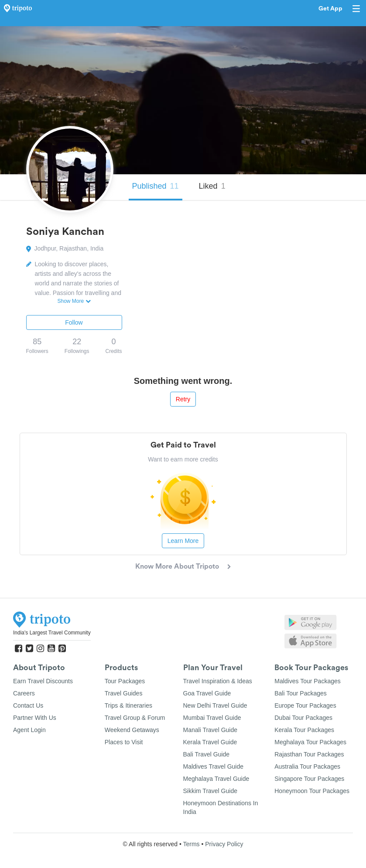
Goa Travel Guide (207, 693)
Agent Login (29, 730)
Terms (191, 844)
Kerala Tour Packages (304, 730)
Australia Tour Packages (307, 766)
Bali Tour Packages (301, 693)
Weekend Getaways (132, 730)
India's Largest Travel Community (52, 633)
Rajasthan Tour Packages (309, 754)
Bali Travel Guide (207, 754)
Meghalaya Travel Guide (216, 779)
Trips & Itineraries (128, 705)
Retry (183, 399)
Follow (74, 322)
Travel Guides (124, 693)
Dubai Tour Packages (303, 718)
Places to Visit (124, 742)
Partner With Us (35, 718)
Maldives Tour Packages (307, 681)
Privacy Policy (224, 844)
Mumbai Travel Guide (212, 718)
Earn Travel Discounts (43, 681)
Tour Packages (125, 681)
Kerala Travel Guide (210, 742)
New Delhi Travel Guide (215, 705)
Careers (24, 693)
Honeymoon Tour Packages (312, 791)
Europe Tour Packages (305, 705)
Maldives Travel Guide (214, 766)
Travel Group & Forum (135, 718)
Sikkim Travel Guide (210, 791)
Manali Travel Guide (210, 730)
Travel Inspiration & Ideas (218, 681)
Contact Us (28, 705)
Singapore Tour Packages (309, 779)
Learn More (183, 541)
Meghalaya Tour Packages (310, 742)
